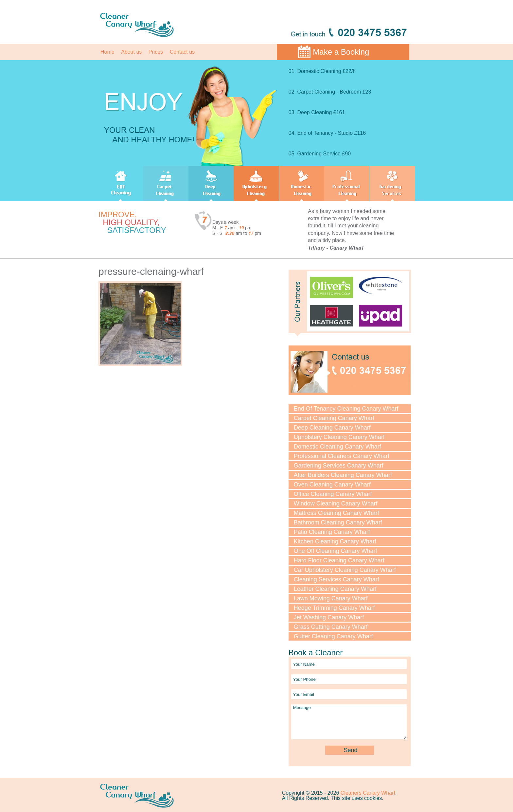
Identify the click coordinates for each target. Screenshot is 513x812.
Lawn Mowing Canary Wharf (331, 598)
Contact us (182, 52)
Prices (156, 52)
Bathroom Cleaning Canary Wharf (338, 522)
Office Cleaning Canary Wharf (333, 494)
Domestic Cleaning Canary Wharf (337, 447)
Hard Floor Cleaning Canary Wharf (339, 560)
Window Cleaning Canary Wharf (336, 503)
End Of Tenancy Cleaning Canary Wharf (346, 409)
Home (107, 52)
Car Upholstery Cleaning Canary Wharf (345, 570)
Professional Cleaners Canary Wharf (342, 456)
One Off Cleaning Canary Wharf (336, 551)
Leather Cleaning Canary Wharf (335, 589)
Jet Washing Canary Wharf (329, 617)
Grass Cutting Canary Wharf (331, 627)
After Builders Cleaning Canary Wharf (343, 475)
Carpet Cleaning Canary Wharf (334, 418)
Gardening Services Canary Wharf (339, 466)
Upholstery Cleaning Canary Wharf (339, 437)
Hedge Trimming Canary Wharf (334, 608)
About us (131, 52)
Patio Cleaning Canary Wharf (332, 532)
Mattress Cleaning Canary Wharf (336, 513)
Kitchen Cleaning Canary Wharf (335, 541)
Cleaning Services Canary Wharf (336, 579)
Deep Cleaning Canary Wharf (332, 428)
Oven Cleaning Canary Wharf (332, 485)
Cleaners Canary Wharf (368, 793)
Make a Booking (341, 52)
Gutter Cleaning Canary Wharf (333, 636)
